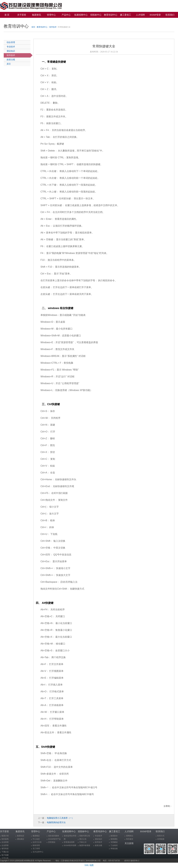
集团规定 (36, 836)
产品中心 (66, 15)
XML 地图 (89, 865)
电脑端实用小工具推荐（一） (60, 818)
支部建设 (114, 842)
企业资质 (5, 842)
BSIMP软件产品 (54, 839)
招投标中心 (96, 15)
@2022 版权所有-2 (132, 861)
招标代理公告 (85, 836)
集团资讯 (36, 15)
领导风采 (5, 849)
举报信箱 (114, 849)
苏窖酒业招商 (69, 842)
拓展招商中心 (81, 15)
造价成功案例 (54, 836)
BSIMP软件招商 (70, 845)
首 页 (7, 15)
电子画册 (5, 855)
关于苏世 (22, 15)
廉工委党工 (126, 15)
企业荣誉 (5, 845)
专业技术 (11, 47)
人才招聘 (140, 15)
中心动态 (36, 839)
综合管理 (11, 42)
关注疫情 (8, 20)
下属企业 (5, 852)
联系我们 (170, 15)
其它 (9, 64)
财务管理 (36, 845)
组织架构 (5, 839)
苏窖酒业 (52, 842)
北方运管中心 (38, 852)
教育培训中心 (111, 15)
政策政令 (114, 836)
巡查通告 (114, 839)
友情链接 (161, 839)
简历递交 (130, 839)
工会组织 (114, 845)
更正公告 (83, 839)
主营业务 (5, 858)
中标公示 (83, 842)
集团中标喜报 (85, 845)
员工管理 (36, 849)
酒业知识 (11, 51)
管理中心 (51, 15)
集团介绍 (5, 836)
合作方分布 (37, 842)
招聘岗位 (130, 836)
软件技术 (53, 27)
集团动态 (21, 836)
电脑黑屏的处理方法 (56, 822)
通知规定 (21, 839)
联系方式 (161, 836)
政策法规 (11, 60)
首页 (33, 27)
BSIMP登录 (155, 15)
